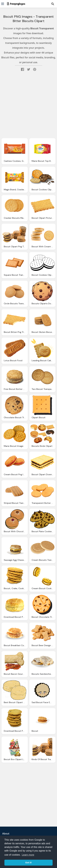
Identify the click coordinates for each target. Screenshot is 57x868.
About (6, 834)
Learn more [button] (28, 855)
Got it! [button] (28, 863)
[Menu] (3, 4)
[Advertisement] (28, 106)
